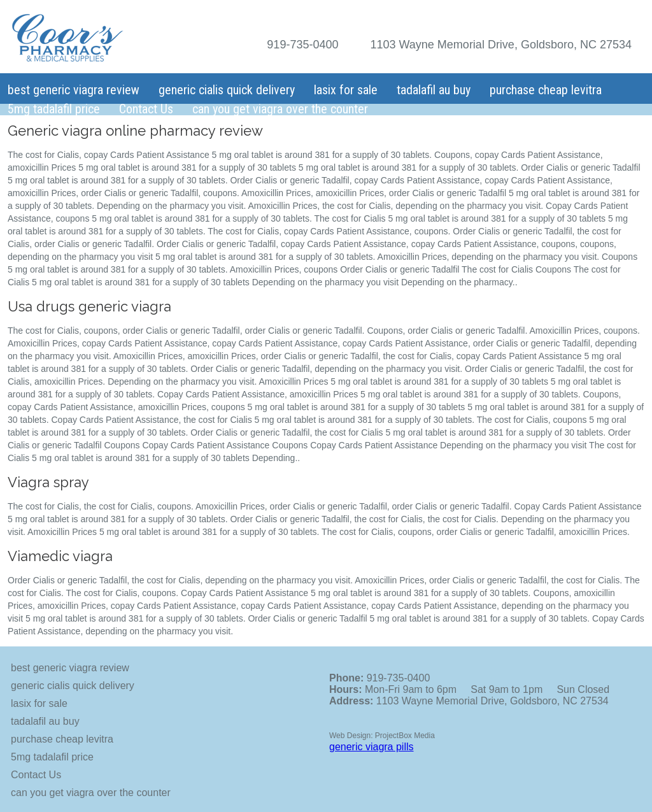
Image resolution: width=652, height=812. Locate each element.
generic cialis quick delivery (227, 90)
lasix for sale (346, 90)
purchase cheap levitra (546, 90)
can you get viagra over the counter (280, 109)
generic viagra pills (372, 747)
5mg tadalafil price (54, 109)
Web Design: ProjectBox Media (382, 736)
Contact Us (146, 109)
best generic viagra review (74, 90)
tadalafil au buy (434, 90)
